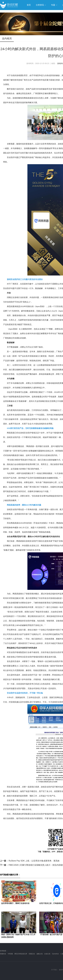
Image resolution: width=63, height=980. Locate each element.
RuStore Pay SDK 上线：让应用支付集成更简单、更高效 (30, 861)
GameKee (55, 954)
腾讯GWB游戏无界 (21, 954)
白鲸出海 (47, 954)
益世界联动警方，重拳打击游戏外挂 (15, 903)
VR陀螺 (10, 954)
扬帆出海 (40, 954)
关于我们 (54, 970)
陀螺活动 (32, 954)
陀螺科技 (3, 954)
